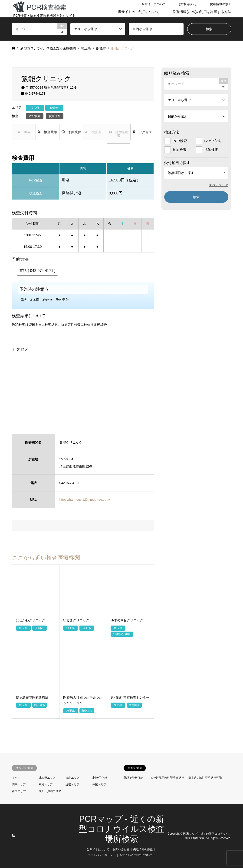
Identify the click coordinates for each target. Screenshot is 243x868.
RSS (13, 836)
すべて (16, 778)
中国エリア (99, 784)
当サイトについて (154, 4)
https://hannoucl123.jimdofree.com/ (85, 500)
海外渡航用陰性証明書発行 (167, 778)
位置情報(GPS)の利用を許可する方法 (202, 12)
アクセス (142, 132)
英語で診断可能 (133, 778)
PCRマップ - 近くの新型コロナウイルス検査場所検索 (122, 829)
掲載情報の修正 (221, 4)
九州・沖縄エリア (50, 791)
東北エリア (72, 778)
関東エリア (19, 784)
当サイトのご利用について (139, 12)
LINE (20, 836)
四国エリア (19, 791)
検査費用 (48, 132)
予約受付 (71, 132)
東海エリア (46, 784)
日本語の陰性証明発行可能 (205, 778)
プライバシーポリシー (102, 855)
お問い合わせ (188, 4)
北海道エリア (47, 778)
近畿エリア (72, 784)
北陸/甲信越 (100, 778)
